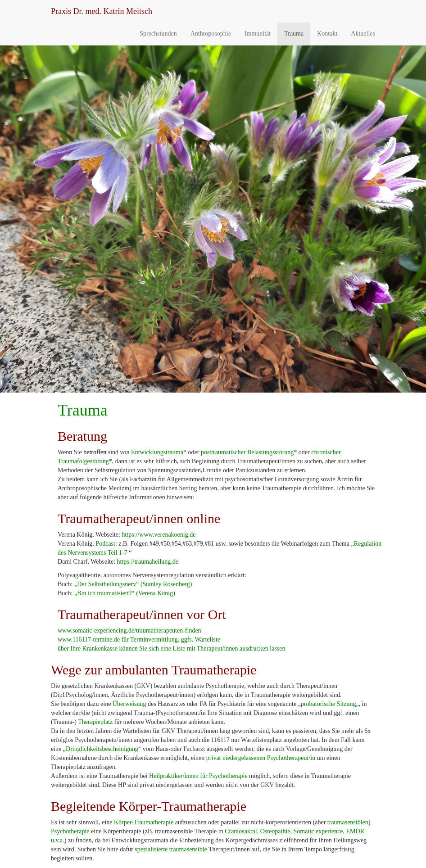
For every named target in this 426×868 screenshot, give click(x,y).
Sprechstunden (158, 34)
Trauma (294, 34)
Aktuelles (363, 34)
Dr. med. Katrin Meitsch (102, 11)
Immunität (258, 34)
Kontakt (327, 34)
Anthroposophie (211, 34)
